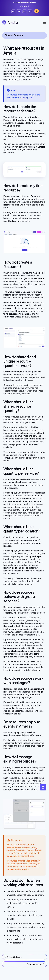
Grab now (32, 11)
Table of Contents (14, 35)
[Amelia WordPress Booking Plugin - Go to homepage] (10, 23)
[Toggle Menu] (45, 23)
